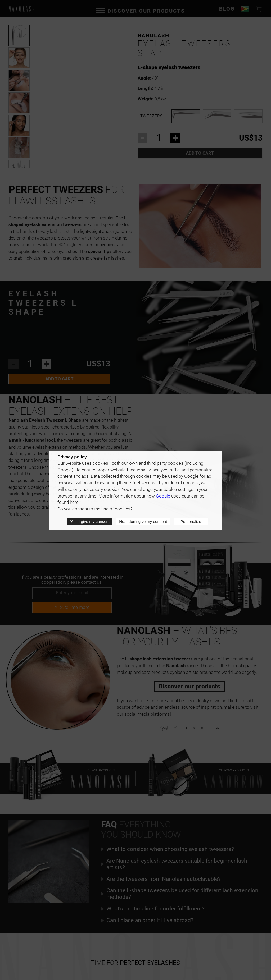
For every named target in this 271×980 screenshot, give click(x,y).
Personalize (191, 521)
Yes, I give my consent (90, 521)
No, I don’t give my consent (143, 521)
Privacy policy (72, 457)
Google (163, 496)
